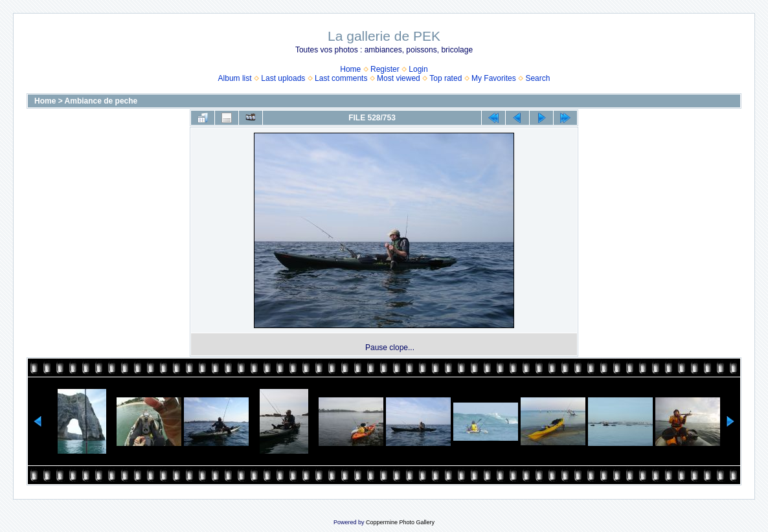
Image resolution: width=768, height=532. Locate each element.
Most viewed (399, 78)
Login (418, 69)
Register (385, 69)
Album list (235, 78)
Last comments (341, 78)
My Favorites (494, 78)
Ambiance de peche (101, 101)
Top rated (446, 78)
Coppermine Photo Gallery (400, 522)
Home (350, 69)
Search (537, 78)
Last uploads (283, 78)
